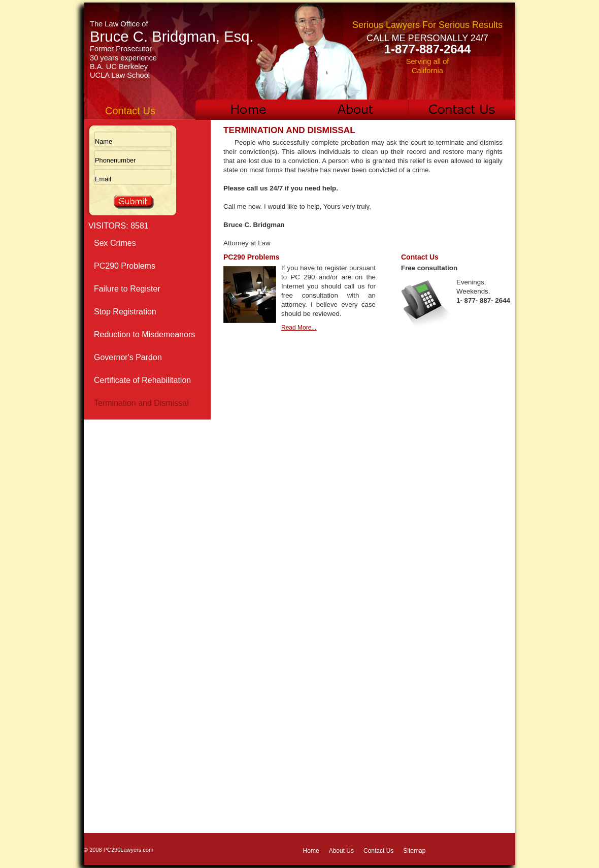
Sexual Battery (120, 609)
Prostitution (114, 563)
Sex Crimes (115, 243)
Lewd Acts (112, 517)
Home (311, 851)
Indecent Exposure (128, 494)
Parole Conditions (126, 426)
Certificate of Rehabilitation (142, 380)
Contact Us (378, 851)
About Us (341, 851)
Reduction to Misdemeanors (144, 334)
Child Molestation (125, 449)
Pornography (117, 540)
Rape (104, 586)
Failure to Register (127, 289)
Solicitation (113, 654)
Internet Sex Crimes (130, 472)
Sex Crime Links (123, 677)
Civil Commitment (126, 632)
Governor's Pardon (128, 357)
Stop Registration (125, 312)
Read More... (299, 328)
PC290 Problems (125, 266)
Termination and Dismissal (141, 403)
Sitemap (414, 851)
